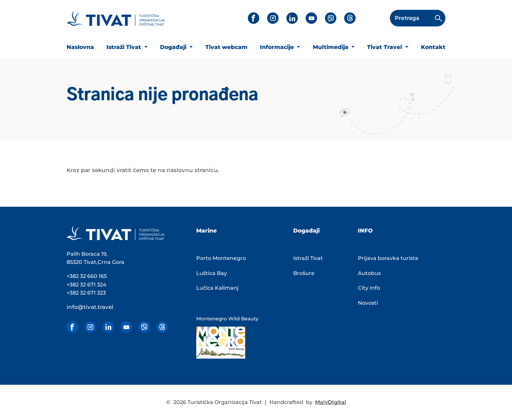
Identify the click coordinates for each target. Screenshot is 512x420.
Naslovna (80, 47)
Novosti (368, 303)
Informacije (278, 47)
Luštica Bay (212, 273)
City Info (369, 288)
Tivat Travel (385, 47)
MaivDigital (331, 402)
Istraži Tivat (125, 47)
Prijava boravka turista (388, 258)
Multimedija (331, 47)
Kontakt (433, 47)
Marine (207, 231)
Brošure (304, 273)
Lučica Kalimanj (217, 288)
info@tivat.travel (90, 307)
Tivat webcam (226, 47)
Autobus (369, 273)
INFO (365, 231)
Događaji (174, 47)
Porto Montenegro (221, 258)
